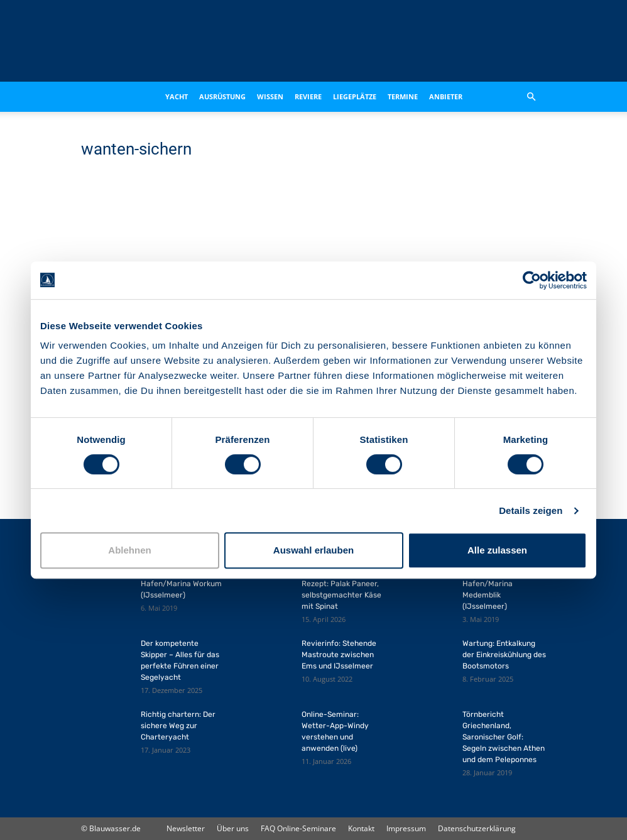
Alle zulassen (497, 550)
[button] (531, 97)
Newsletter (186, 828)
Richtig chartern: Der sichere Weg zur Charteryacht (178, 726)
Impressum (406, 828)
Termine (403, 96)
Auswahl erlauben (313, 550)
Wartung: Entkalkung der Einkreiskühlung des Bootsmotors (504, 655)
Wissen (270, 96)
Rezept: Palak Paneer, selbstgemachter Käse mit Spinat (341, 595)
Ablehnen (129, 550)
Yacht (177, 96)
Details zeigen (531, 510)
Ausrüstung (222, 96)
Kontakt (361, 828)
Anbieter (446, 96)
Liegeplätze (355, 96)
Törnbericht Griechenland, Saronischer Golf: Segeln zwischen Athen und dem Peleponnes (504, 737)
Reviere (308, 96)
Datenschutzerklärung (477, 828)
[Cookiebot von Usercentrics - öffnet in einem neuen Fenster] (532, 280)
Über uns (233, 828)
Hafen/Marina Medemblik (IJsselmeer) (488, 595)
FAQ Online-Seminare (298, 828)
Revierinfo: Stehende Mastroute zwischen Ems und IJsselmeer (339, 655)
